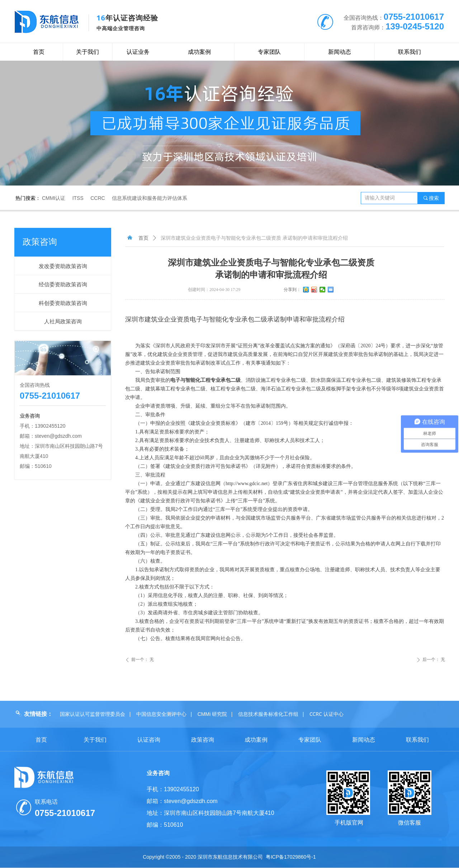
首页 (143, 238)
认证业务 (138, 52)
